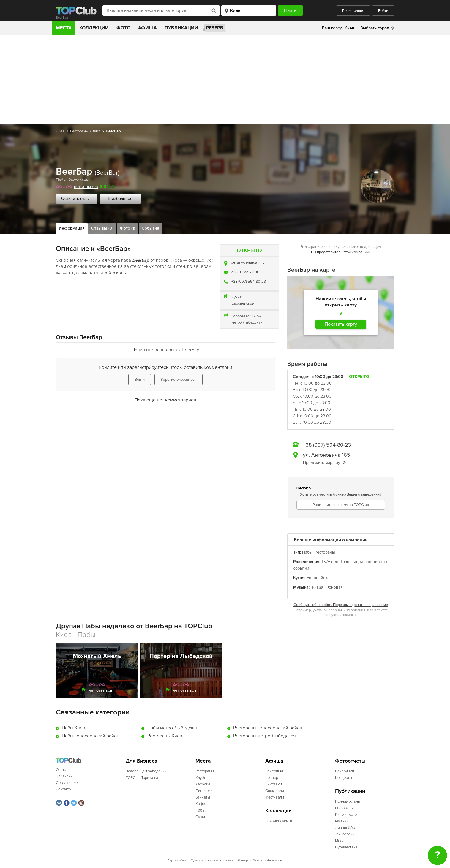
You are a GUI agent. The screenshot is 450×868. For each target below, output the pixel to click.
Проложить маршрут (324, 463)
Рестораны (79, 180)
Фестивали (275, 797)
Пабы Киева (75, 728)
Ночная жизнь (348, 801)
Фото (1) (128, 228)
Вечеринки (275, 771)
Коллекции (94, 28)
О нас (61, 770)
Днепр (243, 860)
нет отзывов (86, 187)
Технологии (345, 834)
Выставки (274, 784)
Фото (123, 28)
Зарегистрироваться (179, 380)
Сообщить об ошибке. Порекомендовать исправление (341, 605)
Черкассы (275, 860)
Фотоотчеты (350, 761)
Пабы (61, 180)
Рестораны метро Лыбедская (265, 736)
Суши (200, 817)
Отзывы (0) (102, 228)
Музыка (342, 821)
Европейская (243, 303)
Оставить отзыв (76, 199)
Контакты (64, 789)
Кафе (200, 804)
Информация (72, 228)
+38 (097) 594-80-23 (249, 282)
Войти (383, 11)
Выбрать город (375, 28)
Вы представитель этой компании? (341, 252)
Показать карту (341, 324)
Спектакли (275, 791)
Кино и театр (346, 815)
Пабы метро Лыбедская (173, 728)
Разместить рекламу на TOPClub (341, 505)
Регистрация (353, 11)
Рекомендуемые (279, 821)
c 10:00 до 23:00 (245, 272)
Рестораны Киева (85, 131)
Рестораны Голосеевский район (268, 728)
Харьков (214, 860)
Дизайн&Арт (346, 828)
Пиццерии (204, 791)
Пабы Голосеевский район (91, 736)
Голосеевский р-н (247, 316)
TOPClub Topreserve (142, 778)
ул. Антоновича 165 (248, 263)
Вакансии (64, 776)
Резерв (215, 28)
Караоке (203, 784)
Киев (60, 131)
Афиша (147, 28)
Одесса (197, 860)
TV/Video (330, 562)
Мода (340, 841)
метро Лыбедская (247, 322)
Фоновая (334, 587)
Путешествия (346, 847)
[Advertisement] (225, 80)
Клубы (201, 778)
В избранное (120, 199)
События (150, 228)
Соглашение (67, 783)
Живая (317, 587)
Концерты (274, 778)
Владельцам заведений (146, 771)
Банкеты (203, 797)
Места (64, 28)
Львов (257, 860)
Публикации (181, 28)
